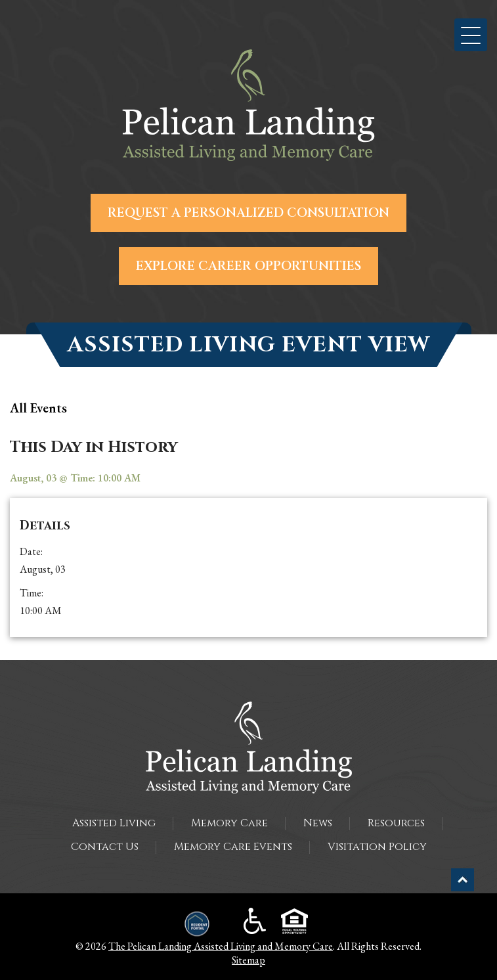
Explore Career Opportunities (248, 266)
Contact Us (105, 847)
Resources (396, 823)
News (318, 823)
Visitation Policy (377, 847)
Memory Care (229, 823)
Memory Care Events (233, 847)
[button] (471, 35)
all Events (38, 408)
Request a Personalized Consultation (248, 213)
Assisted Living (114, 823)
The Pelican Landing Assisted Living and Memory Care (221, 946)
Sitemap (248, 960)
